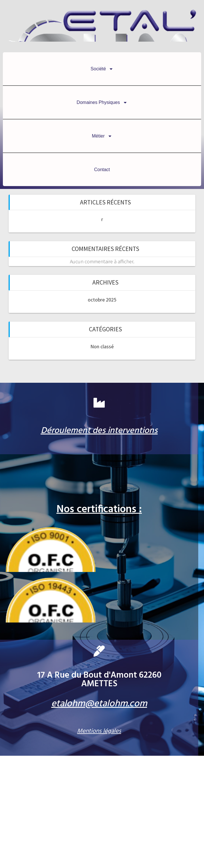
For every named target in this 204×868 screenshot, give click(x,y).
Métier (102, 136)
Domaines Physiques (102, 103)
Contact (102, 170)
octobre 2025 (102, 300)
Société (102, 69)
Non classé (102, 346)
